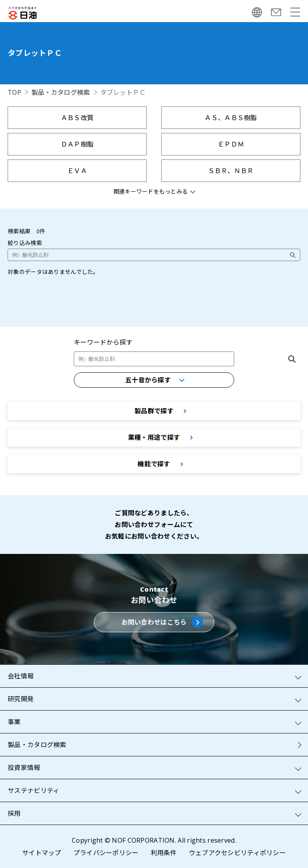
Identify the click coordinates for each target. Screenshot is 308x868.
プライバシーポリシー (106, 853)
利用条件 (164, 853)
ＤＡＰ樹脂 (77, 144)
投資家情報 (24, 768)
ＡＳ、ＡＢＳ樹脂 (231, 118)
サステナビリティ (33, 790)
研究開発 (21, 699)
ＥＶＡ (77, 171)
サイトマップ (42, 853)
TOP (14, 92)
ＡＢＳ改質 (77, 118)
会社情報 (21, 676)
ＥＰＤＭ (231, 144)
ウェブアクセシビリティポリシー (237, 853)
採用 (14, 813)
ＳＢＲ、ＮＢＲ (231, 171)
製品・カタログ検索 (61, 92)
